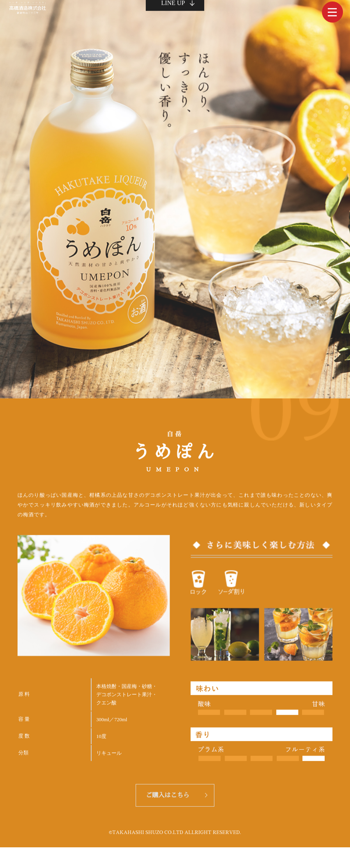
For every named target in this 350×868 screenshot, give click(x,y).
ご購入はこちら (168, 793)
